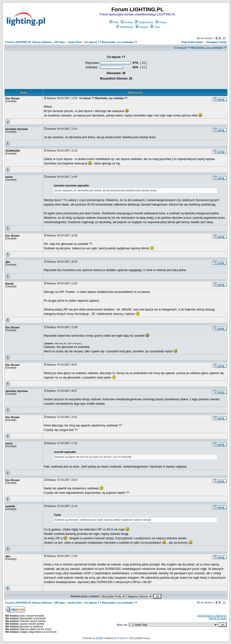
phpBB (100, 638)
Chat (155, 27)
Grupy (161, 22)
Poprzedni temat (192, 42)
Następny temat (217, 42)
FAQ (114, 22)
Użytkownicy (144, 22)
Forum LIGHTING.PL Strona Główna (28, 42)
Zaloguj (142, 27)
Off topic (60, 42)
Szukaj (127, 22)
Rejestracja (125, 27)
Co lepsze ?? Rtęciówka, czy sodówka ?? (111, 42)
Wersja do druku (218, 618)
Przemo (121, 638)
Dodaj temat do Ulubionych (212, 616)
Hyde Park (75, 42)
